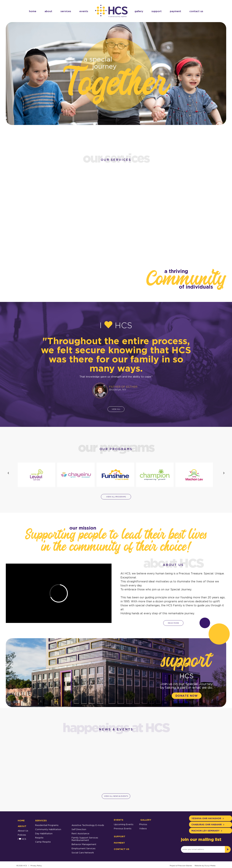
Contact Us (196, 11)
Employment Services (84, 848)
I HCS (22, 839)
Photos (143, 824)
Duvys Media (210, 866)
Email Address (191, 845)
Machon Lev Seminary (207, 831)
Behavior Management (84, 844)
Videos (143, 828)
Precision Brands (185, 866)
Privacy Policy (36, 866)
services (66, 11)
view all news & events (116, 796)
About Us (23, 831)
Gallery (139, 11)
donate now (187, 696)
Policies (22, 835)
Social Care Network (83, 853)
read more (173, 623)
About (48, 11)
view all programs (116, 497)
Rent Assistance (80, 833)
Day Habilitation (44, 833)
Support (157, 11)
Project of (174, 866)
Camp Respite (43, 842)
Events (84, 11)
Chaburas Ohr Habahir (208, 824)
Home (33, 11)
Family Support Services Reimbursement (85, 839)
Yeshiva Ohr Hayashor (208, 818)
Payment (175, 11)
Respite (39, 838)
